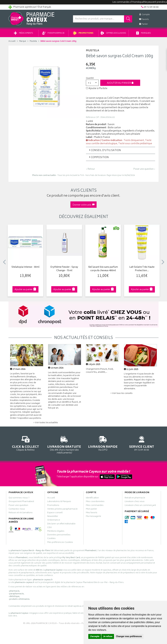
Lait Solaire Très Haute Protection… (142, 269)
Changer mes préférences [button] (129, 636)
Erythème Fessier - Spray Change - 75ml (64, 269)
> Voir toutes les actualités (46, 423)
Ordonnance (54, 520)
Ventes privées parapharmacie (62, 509)
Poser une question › (144, 169)
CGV (49, 528)
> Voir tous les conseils (121, 393)
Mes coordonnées (95, 502)
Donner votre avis (83, 205)
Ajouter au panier (120, 83)
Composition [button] (99, 157)
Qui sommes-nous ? (19, 498)
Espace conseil (55, 513)
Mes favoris (92, 513)
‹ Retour (90, 169)
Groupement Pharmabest (21, 502)
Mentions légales (56, 532)
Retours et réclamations (21, 513)
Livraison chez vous (135, 502)
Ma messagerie (93, 517)
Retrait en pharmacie (135, 498)
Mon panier (91, 509)
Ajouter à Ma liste (97, 89)
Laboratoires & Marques (59, 502)
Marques (144, 33)
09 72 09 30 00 (142, 443)
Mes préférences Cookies (60, 543)
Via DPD (103, 443)
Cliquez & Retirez (25, 443)
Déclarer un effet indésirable (61, 524)
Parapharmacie (53, 33)
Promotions (83, 33)
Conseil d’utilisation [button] (105, 150)
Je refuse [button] (108, 636)
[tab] (121, 150)
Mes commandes (95, 506)
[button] (92, 83)
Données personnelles (59, 535)
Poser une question (18, 506)
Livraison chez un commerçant (140, 506)
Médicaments (23, 33)
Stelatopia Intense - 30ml (25, 267)
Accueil (12, 41)
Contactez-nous (17, 509)
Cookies (51, 539)
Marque (23, 41)
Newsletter (53, 517)
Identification (92, 498)
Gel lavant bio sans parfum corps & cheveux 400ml (103, 269)
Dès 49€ (64, 445)
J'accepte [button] (95, 636)
